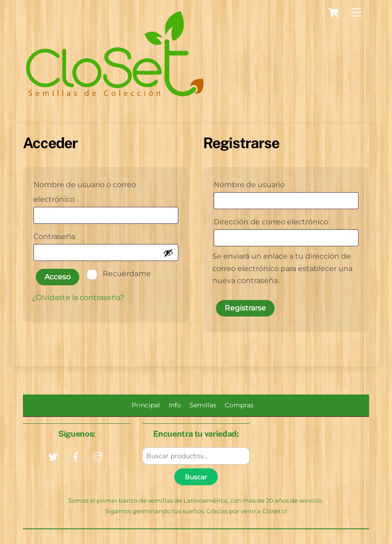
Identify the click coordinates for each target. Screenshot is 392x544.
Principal (146, 405)
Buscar (196, 477)
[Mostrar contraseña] (168, 253)
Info (175, 405)
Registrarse (245, 308)
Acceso (58, 277)
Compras (239, 405)
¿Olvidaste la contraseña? (78, 297)
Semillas (203, 405)
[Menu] (356, 13)
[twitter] (53, 456)
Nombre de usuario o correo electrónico (85, 192)
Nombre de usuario (272, 183)
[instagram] (98, 456)
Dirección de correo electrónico (286, 220)
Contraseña (77, 235)
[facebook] (76, 456)
